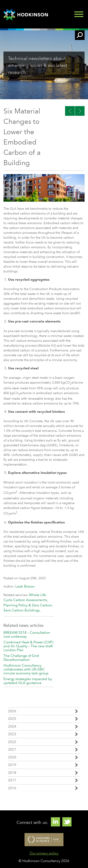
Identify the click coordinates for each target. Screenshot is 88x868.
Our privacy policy (44, 853)
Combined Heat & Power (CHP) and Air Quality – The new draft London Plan (28, 646)
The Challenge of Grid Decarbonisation (21, 658)
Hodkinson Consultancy (26, 15)
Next (70, 111)
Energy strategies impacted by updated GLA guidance (28, 681)
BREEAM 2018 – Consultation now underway (27, 635)
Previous (80, 111)
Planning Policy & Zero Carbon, (28, 605)
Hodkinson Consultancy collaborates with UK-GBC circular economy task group (26, 669)
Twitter (67, 822)
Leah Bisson (25, 586)
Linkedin (55, 822)
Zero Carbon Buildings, (22, 610)
